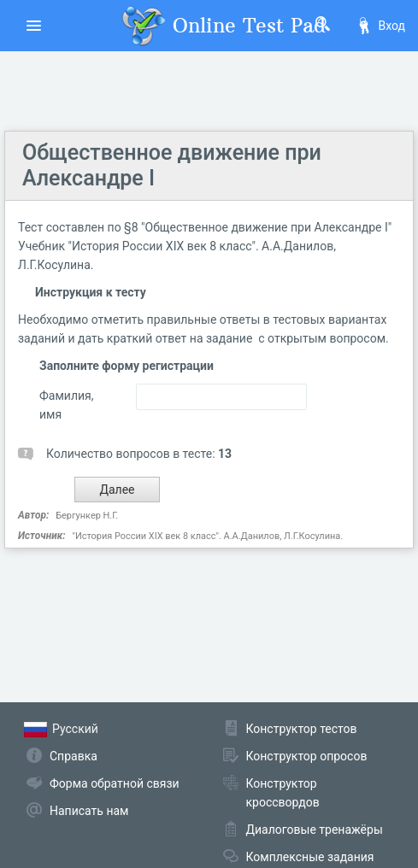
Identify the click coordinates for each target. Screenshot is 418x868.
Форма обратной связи (115, 783)
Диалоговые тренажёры (315, 830)
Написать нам (89, 811)
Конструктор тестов (302, 729)
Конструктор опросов (307, 756)
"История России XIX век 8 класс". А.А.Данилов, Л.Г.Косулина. (207, 536)
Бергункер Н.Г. (87, 516)
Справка (74, 756)
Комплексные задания (310, 857)
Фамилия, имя (67, 405)
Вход (380, 26)
